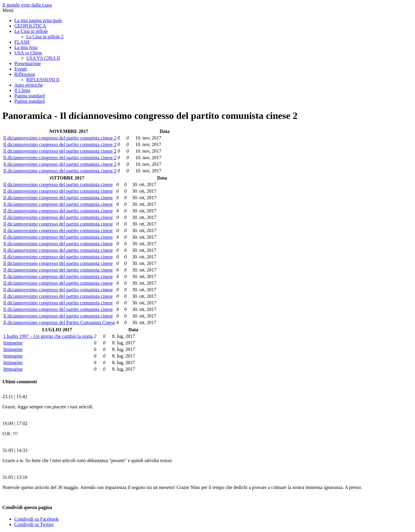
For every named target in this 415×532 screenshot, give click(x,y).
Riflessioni (25, 74)
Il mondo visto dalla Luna (27, 5)
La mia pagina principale (38, 20)
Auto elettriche (29, 85)
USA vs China (28, 53)
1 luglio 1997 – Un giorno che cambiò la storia (48, 336)
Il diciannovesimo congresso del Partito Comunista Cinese (59, 322)
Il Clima (22, 90)
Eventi (21, 69)
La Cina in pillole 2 (45, 37)
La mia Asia (26, 47)
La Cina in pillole (31, 31)
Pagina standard (30, 96)
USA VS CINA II (43, 58)
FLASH (22, 42)
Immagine (13, 343)
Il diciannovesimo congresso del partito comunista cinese (58, 184)
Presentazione (28, 63)
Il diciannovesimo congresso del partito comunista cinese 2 (60, 138)
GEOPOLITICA (30, 26)
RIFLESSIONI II (43, 80)
